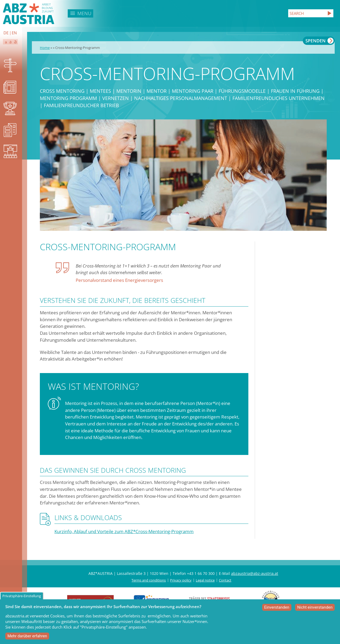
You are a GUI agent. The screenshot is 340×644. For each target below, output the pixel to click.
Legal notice (205, 580)
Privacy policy (181, 580)
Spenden (319, 41)
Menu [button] (84, 13)
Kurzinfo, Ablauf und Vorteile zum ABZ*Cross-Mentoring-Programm (124, 531)
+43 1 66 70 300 (201, 573)
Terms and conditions (149, 580)
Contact (225, 580)
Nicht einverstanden (315, 609)
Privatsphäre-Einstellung (22, 597)
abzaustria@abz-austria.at (255, 573)
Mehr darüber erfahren (27, 637)
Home (45, 48)
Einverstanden (277, 609)
